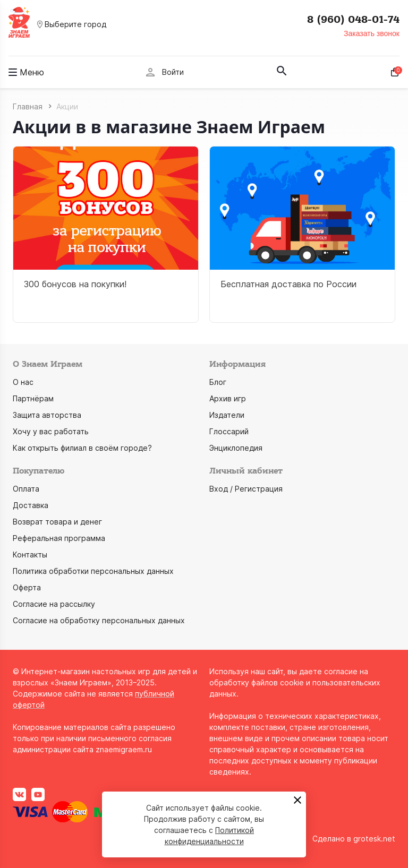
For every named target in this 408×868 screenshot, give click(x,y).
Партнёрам (33, 398)
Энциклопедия (236, 448)
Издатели (227, 415)
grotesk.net (374, 839)
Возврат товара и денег (57, 522)
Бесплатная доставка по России (288, 284)
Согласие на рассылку (54, 604)
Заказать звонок (372, 33)
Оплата (26, 489)
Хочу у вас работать (51, 431)
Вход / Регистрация (246, 489)
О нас (23, 382)
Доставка (31, 505)
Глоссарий (229, 431)
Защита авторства (47, 415)
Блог (218, 382)
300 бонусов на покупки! (75, 284)
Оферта (27, 587)
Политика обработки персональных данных (93, 571)
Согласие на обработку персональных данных (99, 620)
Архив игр (228, 398)
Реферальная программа (59, 538)
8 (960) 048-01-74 (353, 20)
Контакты (30, 555)
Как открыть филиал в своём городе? (82, 448)
